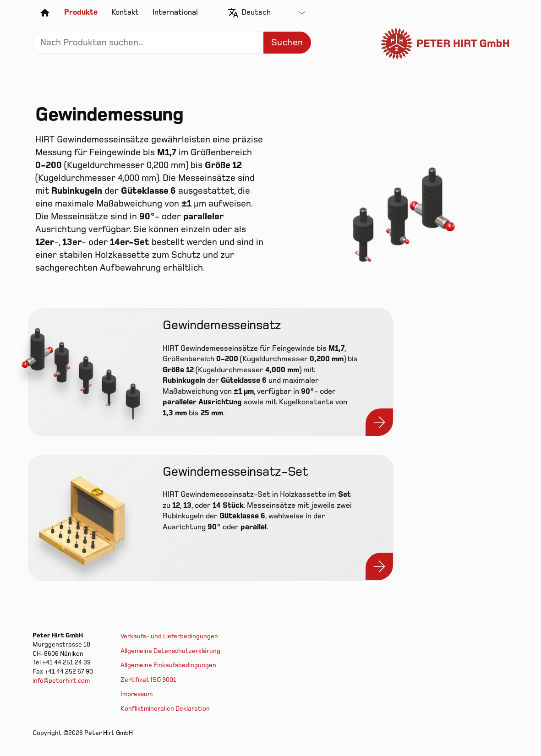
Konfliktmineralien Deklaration (165, 709)
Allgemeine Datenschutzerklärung (170, 651)
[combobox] (273, 13)
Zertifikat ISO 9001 (148, 680)
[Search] (172, 43)
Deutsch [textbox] (256, 12)
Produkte (81, 12)
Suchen (287, 43)
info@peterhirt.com (61, 681)
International (175, 12)
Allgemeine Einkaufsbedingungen (168, 665)
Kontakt (125, 12)
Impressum (137, 694)
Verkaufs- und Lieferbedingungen (169, 636)
